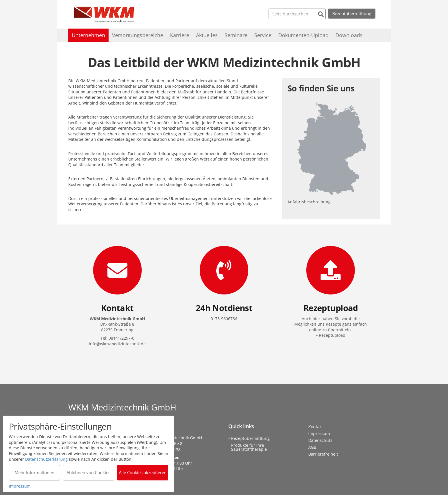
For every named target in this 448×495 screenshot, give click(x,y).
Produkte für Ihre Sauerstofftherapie (249, 447)
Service (263, 35)
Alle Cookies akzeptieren (143, 472)
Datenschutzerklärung (46, 459)
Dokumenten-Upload (303, 35)
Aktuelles (207, 35)
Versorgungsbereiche (138, 35)
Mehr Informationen (34, 472)
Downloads (349, 35)
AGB (312, 447)
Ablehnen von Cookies (88, 472)
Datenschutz (320, 440)
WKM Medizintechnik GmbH (104, 15)
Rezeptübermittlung (352, 13)
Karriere (180, 35)
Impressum (319, 433)
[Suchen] (321, 14)
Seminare (236, 35)
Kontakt (316, 427)
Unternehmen (88, 35)
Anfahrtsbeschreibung (309, 202)
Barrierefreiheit (323, 454)
